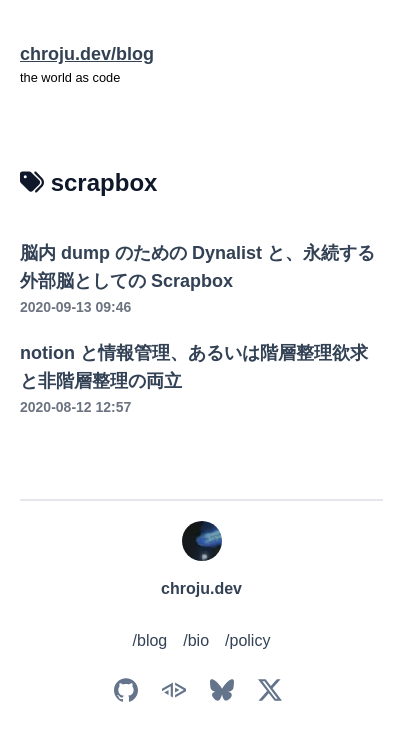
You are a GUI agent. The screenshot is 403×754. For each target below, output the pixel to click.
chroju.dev (201, 588)
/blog (150, 640)
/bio (196, 640)
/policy (247, 640)
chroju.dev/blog (87, 54)
